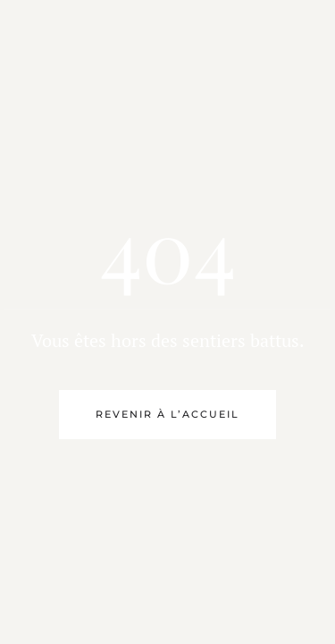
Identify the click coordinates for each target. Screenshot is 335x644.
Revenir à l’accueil (167, 414)
